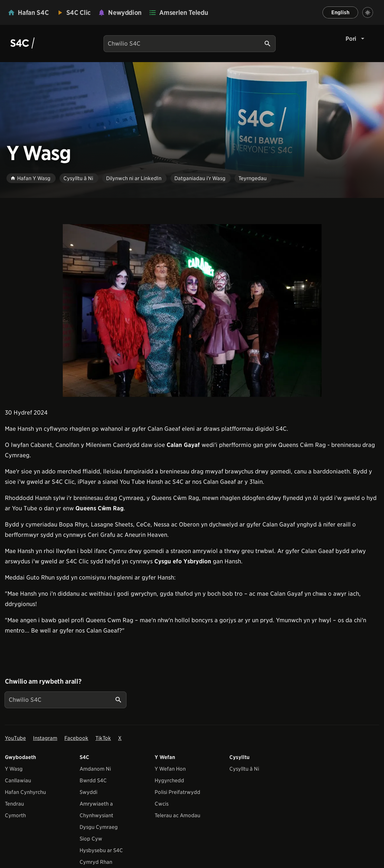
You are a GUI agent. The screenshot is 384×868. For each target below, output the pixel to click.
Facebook (76, 738)
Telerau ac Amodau (177, 815)
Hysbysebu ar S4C (101, 850)
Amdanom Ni (95, 769)
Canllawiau (18, 781)
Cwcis (162, 804)
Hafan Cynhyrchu (25, 792)
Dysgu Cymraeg (99, 827)
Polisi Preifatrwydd (177, 792)
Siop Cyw (91, 839)
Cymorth (15, 815)
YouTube (15, 738)
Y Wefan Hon (170, 769)
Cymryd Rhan (96, 862)
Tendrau (14, 804)
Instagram (45, 738)
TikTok (103, 738)
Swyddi (88, 792)
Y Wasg (14, 769)
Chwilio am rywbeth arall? (43, 681)
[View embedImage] (192, 310)
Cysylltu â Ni (244, 769)
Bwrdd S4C (93, 781)
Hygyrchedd (169, 781)
